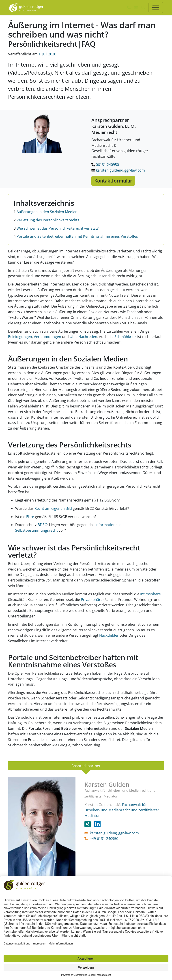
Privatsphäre (92, 600)
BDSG (42, 525)
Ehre (30, 517)
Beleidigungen (20, 337)
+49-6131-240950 (104, 839)
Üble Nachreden (83, 337)
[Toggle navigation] (156, 7)
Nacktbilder (109, 635)
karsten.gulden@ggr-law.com (118, 170)
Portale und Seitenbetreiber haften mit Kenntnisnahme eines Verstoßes (76, 236)
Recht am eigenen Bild (53, 508)
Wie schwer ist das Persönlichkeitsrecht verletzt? (56, 228)
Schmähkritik (125, 337)
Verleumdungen (47, 337)
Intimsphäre (150, 594)
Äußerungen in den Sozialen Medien (46, 212)
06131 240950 (105, 165)
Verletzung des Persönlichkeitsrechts (46, 220)
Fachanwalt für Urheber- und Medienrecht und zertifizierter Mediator (122, 810)
